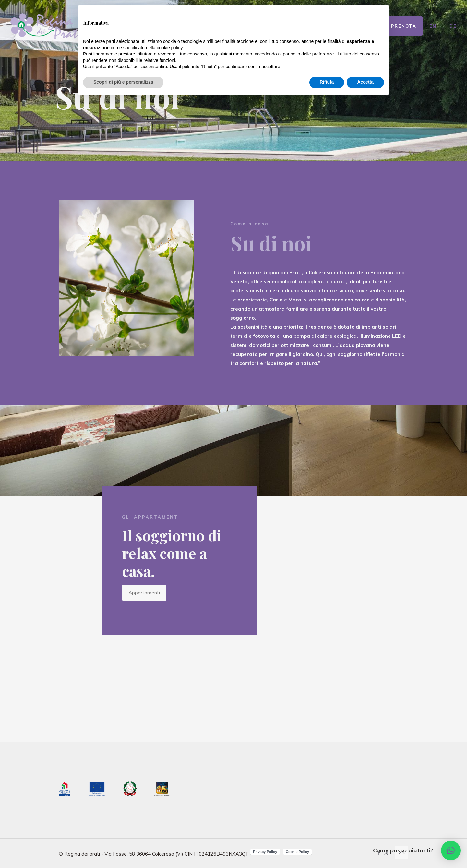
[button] (451, 850)
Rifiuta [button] (327, 82)
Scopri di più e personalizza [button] (123, 82)
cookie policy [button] (169, 48)
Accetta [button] (365, 82)
